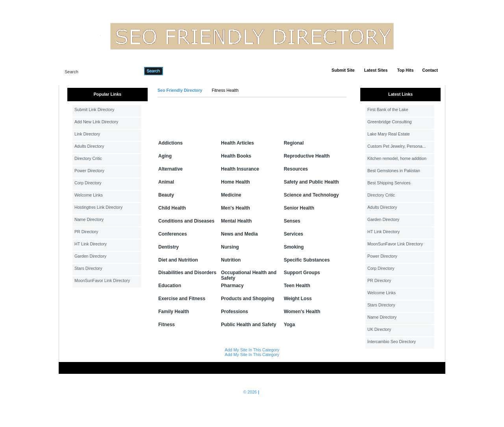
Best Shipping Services (389, 183)
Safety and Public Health (311, 182)
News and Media (239, 234)
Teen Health (297, 286)
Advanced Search (183, 71)
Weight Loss (298, 299)
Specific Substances (307, 260)
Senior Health (299, 208)
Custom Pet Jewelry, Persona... (397, 146)
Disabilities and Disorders (187, 273)
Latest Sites (376, 70)
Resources (296, 169)
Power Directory (89, 171)
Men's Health (235, 208)
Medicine (231, 195)
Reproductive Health (307, 156)
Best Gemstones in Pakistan (394, 171)
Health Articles (237, 143)
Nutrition (231, 260)
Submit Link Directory (94, 110)
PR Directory (86, 232)
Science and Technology (311, 195)
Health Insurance (240, 169)
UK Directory (379, 329)
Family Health (174, 312)
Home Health (235, 182)
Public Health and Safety (248, 325)
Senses (292, 221)
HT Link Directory (91, 244)
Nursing (230, 247)
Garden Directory (90, 256)
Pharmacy (232, 286)
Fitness (167, 325)
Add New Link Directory (96, 122)
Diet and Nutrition (178, 260)
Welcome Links (89, 195)
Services (294, 234)
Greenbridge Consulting (390, 122)
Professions (234, 312)
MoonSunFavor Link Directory (102, 280)
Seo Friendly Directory (180, 90)
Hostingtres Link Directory (98, 207)
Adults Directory (89, 146)
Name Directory (89, 219)
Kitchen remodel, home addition (397, 158)
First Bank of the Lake (388, 110)
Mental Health (236, 221)
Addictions (170, 143)
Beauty (166, 195)
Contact (430, 70)
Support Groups (302, 273)
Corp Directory (88, 183)
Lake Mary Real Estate (389, 134)
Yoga (289, 325)
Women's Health (302, 312)
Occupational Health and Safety (249, 275)
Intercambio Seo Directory (392, 342)
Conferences (173, 234)
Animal (166, 182)
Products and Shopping (247, 299)
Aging (165, 156)
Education (170, 286)
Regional (294, 143)
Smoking (294, 247)
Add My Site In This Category (252, 350)
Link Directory (87, 134)
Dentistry (169, 247)
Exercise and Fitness (182, 299)
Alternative (170, 169)
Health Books (236, 156)
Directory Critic (88, 158)
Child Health (172, 208)
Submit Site (343, 70)
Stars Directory (88, 268)
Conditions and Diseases (186, 221)
